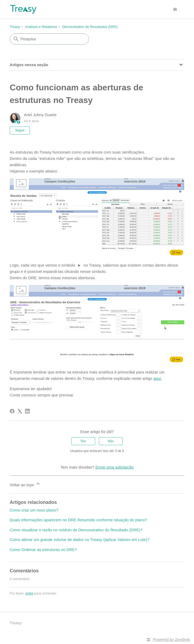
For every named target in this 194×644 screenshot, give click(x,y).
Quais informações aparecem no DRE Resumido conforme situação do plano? (78, 520)
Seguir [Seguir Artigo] (20, 130)
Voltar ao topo (25, 484)
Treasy (15, 27)
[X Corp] (20, 411)
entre (29, 593)
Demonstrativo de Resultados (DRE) (90, 27)
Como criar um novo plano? (34, 510)
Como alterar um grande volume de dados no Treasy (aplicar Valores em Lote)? (80, 540)
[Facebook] (12, 411)
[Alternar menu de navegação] (175, 9)
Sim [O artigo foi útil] (83, 441)
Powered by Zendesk (171, 639)
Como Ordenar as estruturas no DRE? (43, 550)
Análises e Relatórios (41, 27)
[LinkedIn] (27, 411)
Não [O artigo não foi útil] (111, 441)
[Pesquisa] (49, 39)
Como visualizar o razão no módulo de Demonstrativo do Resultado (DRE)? (76, 530)
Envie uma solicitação (115, 467)
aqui (157, 378)
